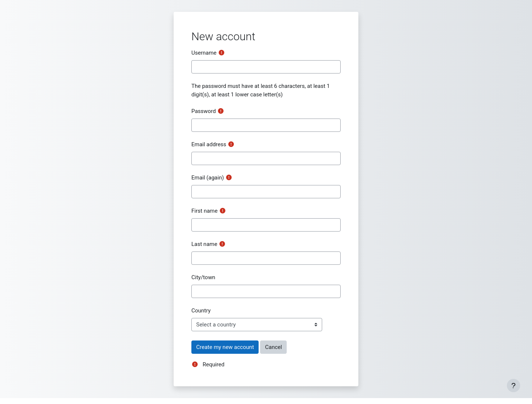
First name (204, 211)
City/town (203, 277)
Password (204, 111)
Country (201, 311)
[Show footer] (514, 386)
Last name (204, 244)
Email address (209, 144)
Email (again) (208, 178)
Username (204, 53)
